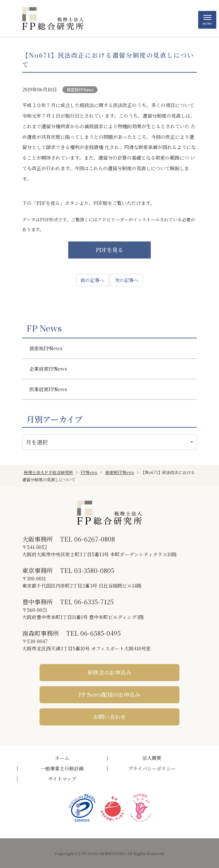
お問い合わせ (109, 717)
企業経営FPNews (48, 369)
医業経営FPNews (48, 389)
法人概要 (152, 758)
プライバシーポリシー (152, 768)
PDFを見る (109, 250)
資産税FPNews (80, 90)
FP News (44, 328)
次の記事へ (127, 280)
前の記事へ (92, 280)
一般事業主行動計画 (62, 768)
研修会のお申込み (109, 672)
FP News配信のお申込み (109, 695)
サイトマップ (62, 779)
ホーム (62, 758)
